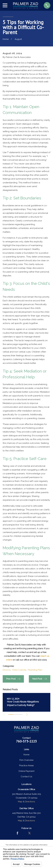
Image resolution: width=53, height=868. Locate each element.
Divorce (7, 670)
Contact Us (26, 777)
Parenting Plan (35, 670)
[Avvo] (24, 833)
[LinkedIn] (36, 833)
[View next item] (27, 715)
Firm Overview (26, 760)
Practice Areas (26, 766)
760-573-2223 (26, 741)
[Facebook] (17, 833)
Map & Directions (26, 802)
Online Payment (26, 771)
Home (26, 755)
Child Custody (19, 670)
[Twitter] (29, 833)
